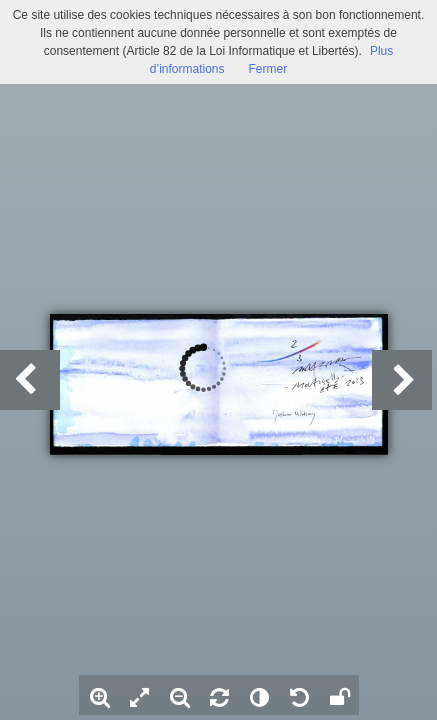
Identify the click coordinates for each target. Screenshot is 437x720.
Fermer (268, 69)
